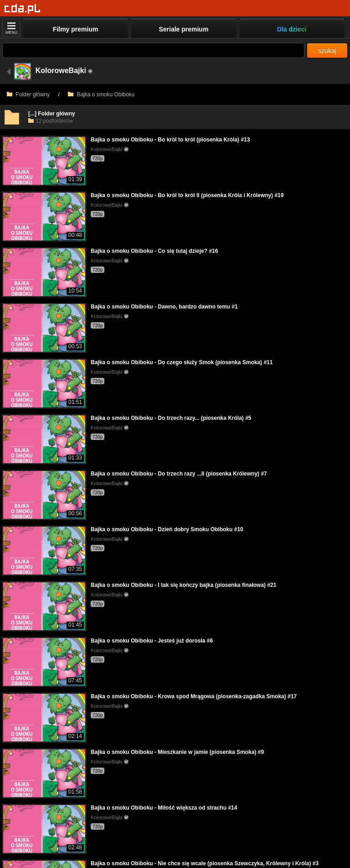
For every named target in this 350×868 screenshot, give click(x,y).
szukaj (327, 51)
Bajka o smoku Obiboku (101, 94)
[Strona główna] (23, 9)
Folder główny (28, 94)
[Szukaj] (153, 50)
